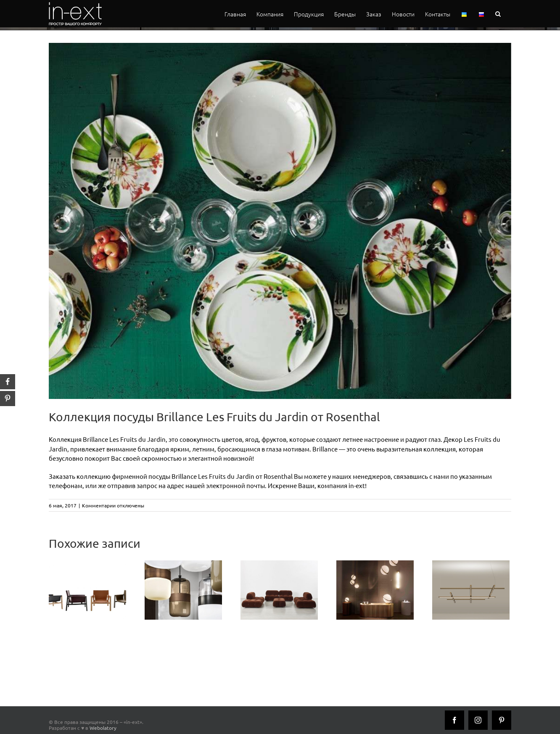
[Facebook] (454, 720)
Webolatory (103, 728)
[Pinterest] (502, 720)
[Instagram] (478, 720)
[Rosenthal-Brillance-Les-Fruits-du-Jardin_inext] (280, 221)
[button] (498, 14)
